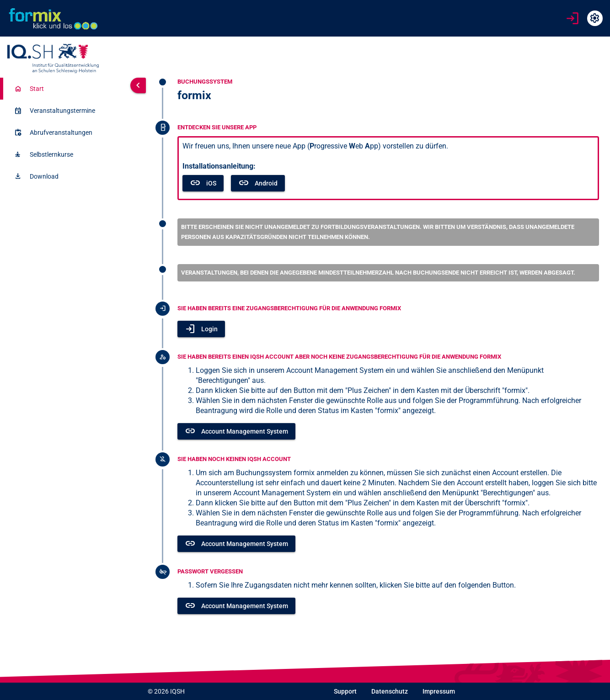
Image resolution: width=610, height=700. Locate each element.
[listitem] (63, 89)
